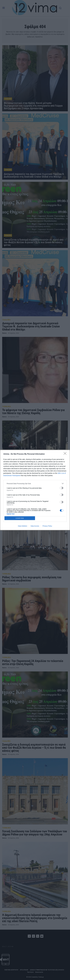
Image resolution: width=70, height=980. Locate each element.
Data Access (35, 526)
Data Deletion (23, 526)
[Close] (66, 454)
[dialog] (35, 490)
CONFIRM (20, 518)
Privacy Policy (47, 526)
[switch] (62, 488)
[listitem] (35, 483)
